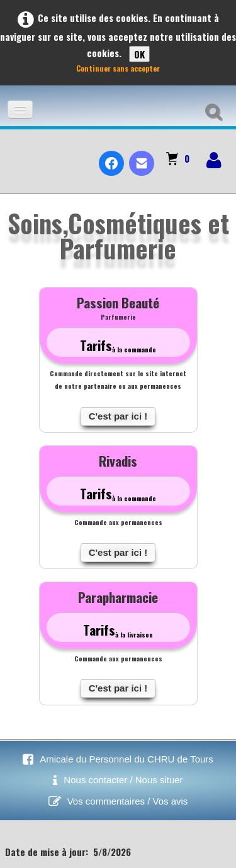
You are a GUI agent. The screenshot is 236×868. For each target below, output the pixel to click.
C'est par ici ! (118, 416)
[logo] (15, 153)
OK (139, 54)
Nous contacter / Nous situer (123, 780)
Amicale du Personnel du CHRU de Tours (126, 759)
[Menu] (20, 110)
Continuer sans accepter (118, 68)
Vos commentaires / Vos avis (128, 801)
